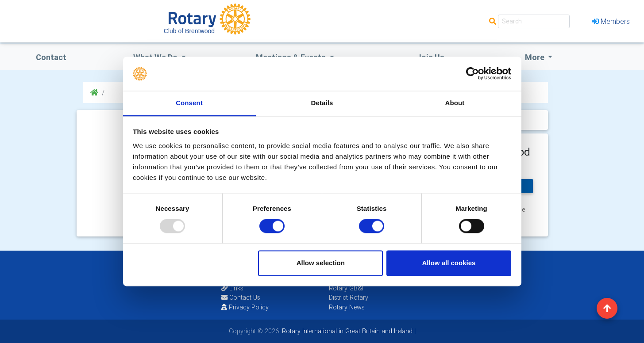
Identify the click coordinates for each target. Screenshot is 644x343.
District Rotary (349, 297)
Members (611, 21)
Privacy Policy (245, 307)
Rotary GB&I (346, 288)
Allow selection (321, 263)
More (536, 57)
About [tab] (455, 103)
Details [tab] (322, 103)
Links (232, 288)
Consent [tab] (189, 103)
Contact (51, 57)
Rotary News (347, 307)
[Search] (534, 21)
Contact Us (241, 297)
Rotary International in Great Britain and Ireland (346, 331)
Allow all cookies (449, 263)
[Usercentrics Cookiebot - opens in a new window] (472, 74)
